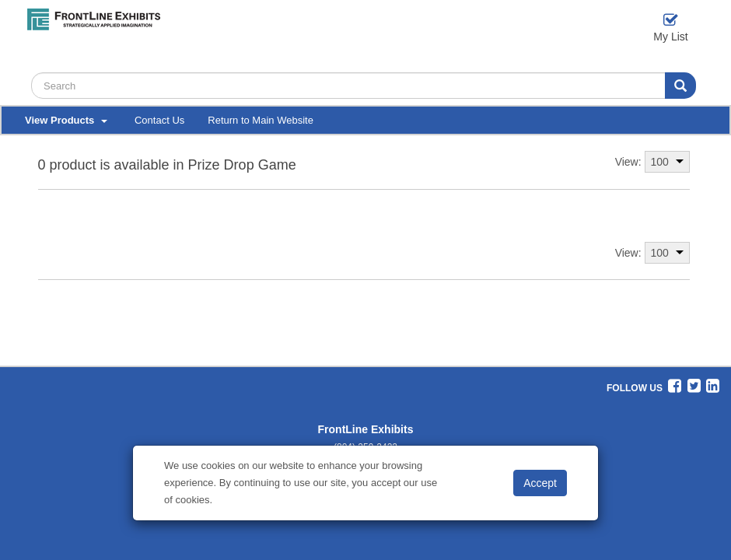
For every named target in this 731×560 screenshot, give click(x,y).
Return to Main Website (261, 120)
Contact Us (159, 120)
